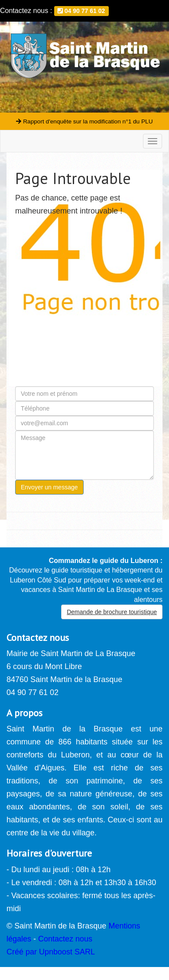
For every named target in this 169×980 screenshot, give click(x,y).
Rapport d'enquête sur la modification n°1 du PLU (84, 121)
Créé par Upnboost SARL (51, 952)
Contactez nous (65, 939)
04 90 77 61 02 (81, 11)
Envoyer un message (49, 487)
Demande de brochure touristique (112, 612)
